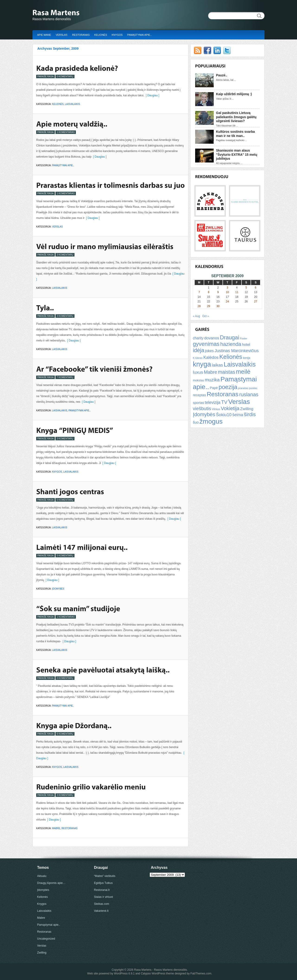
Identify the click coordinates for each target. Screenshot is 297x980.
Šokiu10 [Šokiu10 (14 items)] (224, 415)
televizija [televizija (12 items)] (213, 402)
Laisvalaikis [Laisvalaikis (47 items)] (240, 364)
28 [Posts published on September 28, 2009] (199, 306)
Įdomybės (58, 589)
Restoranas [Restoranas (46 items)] (223, 394)
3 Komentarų (65, 255)
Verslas (62, 35)
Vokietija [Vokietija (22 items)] (230, 408)
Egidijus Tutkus (103, 883)
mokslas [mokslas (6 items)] (198, 380)
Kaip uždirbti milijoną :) (234, 94)
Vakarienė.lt (101, 911)
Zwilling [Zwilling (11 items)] (247, 409)
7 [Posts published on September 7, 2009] (199, 292)
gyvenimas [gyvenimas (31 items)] (206, 344)
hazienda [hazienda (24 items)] (231, 344)
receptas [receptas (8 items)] (199, 395)
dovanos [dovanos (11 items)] (212, 338)
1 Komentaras (66, 132)
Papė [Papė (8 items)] (214, 388)
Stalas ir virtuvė (103, 897)
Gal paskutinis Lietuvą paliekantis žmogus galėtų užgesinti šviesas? (236, 117)
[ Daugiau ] (152, 95)
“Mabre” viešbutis (105, 876)
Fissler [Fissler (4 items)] (244, 338)
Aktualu (42, 876)
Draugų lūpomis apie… (51, 883)
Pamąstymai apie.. (139, 35)
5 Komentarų (65, 556)
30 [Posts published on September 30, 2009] (218, 306)
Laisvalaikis (73, 104)
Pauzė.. (222, 75)
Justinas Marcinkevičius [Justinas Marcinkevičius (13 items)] (237, 351)
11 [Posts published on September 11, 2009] (237, 292)
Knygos (117, 35)
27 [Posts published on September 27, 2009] (256, 302)
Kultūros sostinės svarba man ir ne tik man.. (235, 134)
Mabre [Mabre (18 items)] (210, 372)
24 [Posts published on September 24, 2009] (227, 302)
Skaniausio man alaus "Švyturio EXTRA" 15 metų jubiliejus (237, 154)
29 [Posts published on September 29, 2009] (208, 306)
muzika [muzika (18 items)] (212, 380)
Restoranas (81, 35)
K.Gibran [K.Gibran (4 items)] (198, 358)
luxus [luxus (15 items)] (198, 372)
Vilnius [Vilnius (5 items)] (216, 409)
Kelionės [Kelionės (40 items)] (231, 357)
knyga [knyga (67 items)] (202, 364)
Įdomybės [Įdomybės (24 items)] (204, 414)
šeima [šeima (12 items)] (238, 415)
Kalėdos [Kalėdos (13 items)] (211, 357)
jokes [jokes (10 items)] (209, 351)
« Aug (196, 316)
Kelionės (101, 35)
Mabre (56, 828)
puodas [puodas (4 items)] (253, 388)
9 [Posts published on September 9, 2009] (218, 292)
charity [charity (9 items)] (198, 338)
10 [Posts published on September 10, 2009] (227, 292)
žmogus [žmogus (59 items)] (211, 421)
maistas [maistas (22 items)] (226, 372)
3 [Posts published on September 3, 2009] (228, 288)
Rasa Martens (143, 970)
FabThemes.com (201, 974)
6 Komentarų (65, 734)
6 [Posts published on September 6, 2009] (256, 288)
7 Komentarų (65, 377)
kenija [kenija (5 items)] (247, 358)
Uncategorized (46, 939)
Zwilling (42, 953)
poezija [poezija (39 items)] (228, 387)
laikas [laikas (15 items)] (217, 365)
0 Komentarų (65, 76)
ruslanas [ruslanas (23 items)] (249, 394)
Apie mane (44, 35)
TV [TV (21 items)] (224, 402)
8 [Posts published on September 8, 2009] (209, 292)
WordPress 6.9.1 (124, 974)
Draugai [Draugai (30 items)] (230, 337)
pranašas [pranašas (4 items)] (243, 388)
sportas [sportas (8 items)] (198, 403)
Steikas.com (102, 904)
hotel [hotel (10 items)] (246, 344)
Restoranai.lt (102, 890)
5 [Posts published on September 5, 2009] (246, 288)
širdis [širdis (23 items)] (250, 414)
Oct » (206, 316)
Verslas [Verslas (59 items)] (239, 402)
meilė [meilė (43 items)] (243, 372)
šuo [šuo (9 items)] (196, 422)
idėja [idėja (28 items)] (199, 350)
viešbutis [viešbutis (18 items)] (202, 409)
